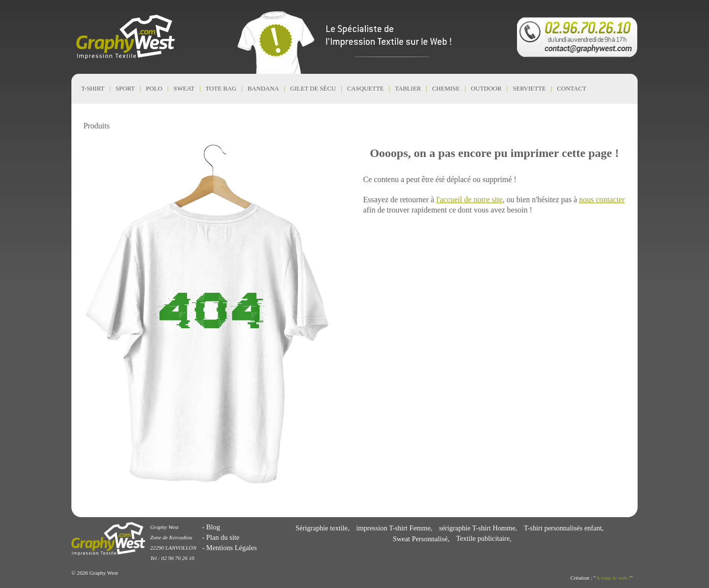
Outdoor (486, 89)
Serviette (529, 89)
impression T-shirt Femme (393, 528)
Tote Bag (221, 89)
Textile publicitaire (483, 539)
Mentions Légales (232, 548)
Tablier (408, 89)
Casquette (366, 89)
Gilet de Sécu (313, 89)
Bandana (263, 89)
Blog (213, 527)
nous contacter (602, 200)
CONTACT (571, 89)
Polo (154, 89)
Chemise (446, 89)
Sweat (184, 89)
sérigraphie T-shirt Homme (477, 528)
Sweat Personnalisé (420, 539)
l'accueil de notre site (469, 200)
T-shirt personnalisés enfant (563, 528)
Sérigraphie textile (322, 528)
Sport (125, 89)
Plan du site (223, 537)
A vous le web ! (613, 578)
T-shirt (93, 89)
